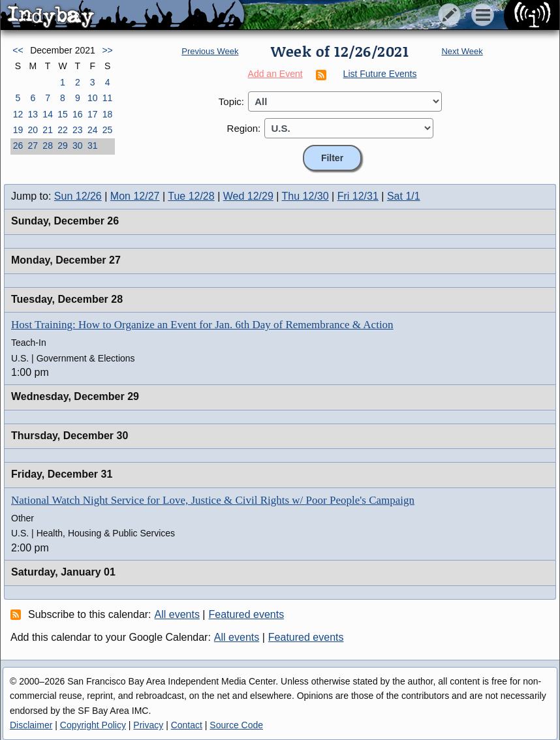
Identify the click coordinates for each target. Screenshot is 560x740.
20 (33, 130)
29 (63, 146)
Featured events (247, 614)
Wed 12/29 (248, 196)
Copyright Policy (93, 725)
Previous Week (210, 51)
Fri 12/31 (358, 196)
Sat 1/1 (404, 196)
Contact (187, 725)
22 (63, 130)
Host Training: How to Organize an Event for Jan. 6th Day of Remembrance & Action (202, 325)
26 (18, 146)
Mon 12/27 (135, 196)
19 (18, 130)
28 (48, 146)
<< (18, 50)
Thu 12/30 (305, 196)
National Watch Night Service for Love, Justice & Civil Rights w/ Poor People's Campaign (213, 500)
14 (48, 114)
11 (108, 98)
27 (33, 146)
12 (18, 114)
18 (108, 114)
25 (108, 130)
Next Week (462, 51)
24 (93, 130)
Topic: (231, 101)
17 (93, 114)
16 (78, 114)
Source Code (236, 725)
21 (48, 130)
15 (63, 114)
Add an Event (275, 74)
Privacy (148, 725)
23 (78, 130)
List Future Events (380, 74)
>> (107, 50)
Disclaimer (31, 725)
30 (78, 146)
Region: (244, 128)
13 (33, 114)
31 (93, 146)
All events (177, 614)
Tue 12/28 (191, 196)
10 (93, 98)
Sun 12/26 (78, 196)
